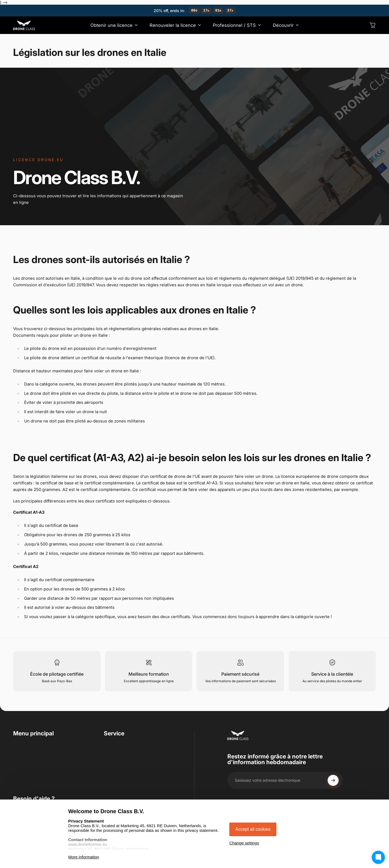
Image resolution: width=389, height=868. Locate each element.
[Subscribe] (333, 781)
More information (84, 857)
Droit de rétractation (124, 765)
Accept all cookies (253, 829)
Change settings (244, 843)
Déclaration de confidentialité (134, 756)
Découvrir (23, 774)
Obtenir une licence (33, 748)
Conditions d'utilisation (127, 748)
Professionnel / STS (33, 765)
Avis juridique (118, 774)
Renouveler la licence (35, 756)
